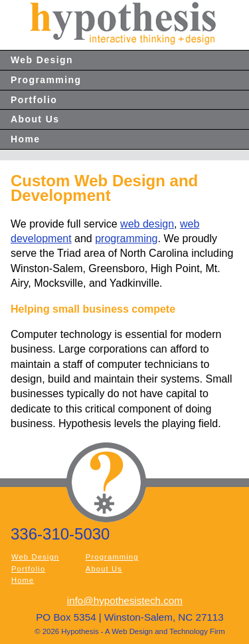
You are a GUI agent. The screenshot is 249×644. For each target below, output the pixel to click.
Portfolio (34, 100)
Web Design (42, 60)
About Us (35, 119)
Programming (46, 80)
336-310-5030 (60, 534)
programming (126, 239)
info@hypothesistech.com (125, 600)
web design (147, 224)
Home (26, 139)
